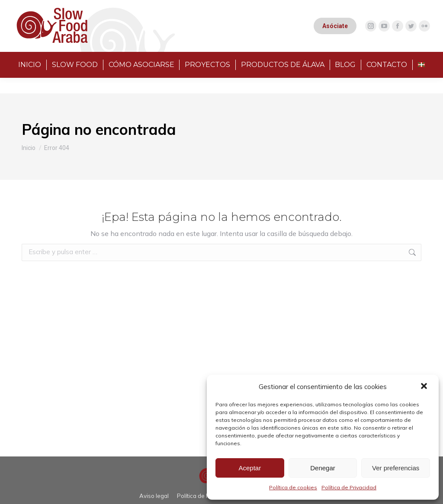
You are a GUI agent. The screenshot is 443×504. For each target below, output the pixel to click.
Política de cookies (293, 487)
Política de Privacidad (349, 487)
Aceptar (250, 468)
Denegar (323, 468)
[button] (425, 387)
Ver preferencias (396, 468)
